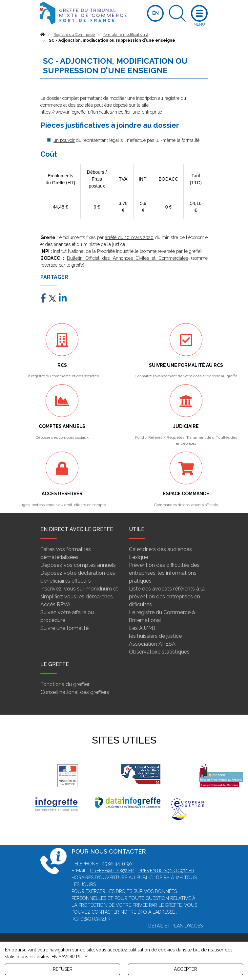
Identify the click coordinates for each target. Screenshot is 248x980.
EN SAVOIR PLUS (69, 957)
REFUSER (63, 969)
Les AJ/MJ (142, 628)
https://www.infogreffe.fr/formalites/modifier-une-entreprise (101, 112)
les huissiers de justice (155, 636)
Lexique (138, 557)
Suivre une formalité (64, 628)
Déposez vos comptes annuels (78, 565)
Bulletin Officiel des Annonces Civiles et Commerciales (127, 258)
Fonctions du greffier (65, 684)
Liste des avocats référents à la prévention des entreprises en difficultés (167, 597)
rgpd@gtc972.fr (91, 919)
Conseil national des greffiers (75, 692)
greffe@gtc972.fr (112, 871)
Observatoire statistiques (159, 652)
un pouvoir (64, 140)
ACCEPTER (186, 969)
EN (155, 13)
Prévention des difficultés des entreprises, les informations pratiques (164, 573)
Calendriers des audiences (160, 549)
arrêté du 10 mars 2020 (129, 237)
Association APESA (152, 644)
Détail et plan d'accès (176, 926)
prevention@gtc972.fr (166, 871)
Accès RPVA (55, 604)
